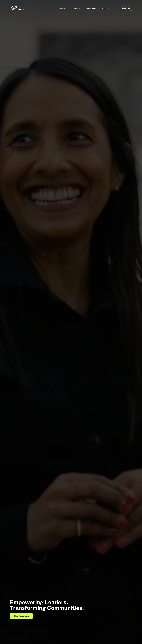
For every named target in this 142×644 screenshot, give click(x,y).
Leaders (63, 8)
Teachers (76, 8)
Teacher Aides (91, 8)
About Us (105, 8)
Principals (51, 8)
